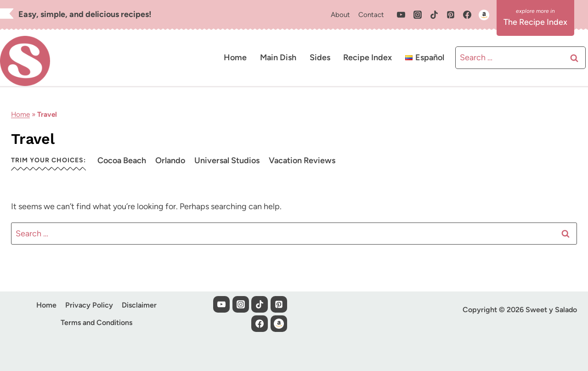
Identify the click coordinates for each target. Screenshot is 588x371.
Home (235, 57)
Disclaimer (139, 305)
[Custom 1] (484, 15)
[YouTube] (401, 15)
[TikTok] (434, 15)
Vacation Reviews (302, 160)
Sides (320, 57)
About (340, 15)
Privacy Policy (89, 305)
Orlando (170, 160)
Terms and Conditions (96, 322)
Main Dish (278, 57)
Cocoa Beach (122, 160)
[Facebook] (467, 15)
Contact (371, 15)
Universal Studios (227, 160)
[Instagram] (418, 15)
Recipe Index (367, 57)
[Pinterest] (451, 15)
